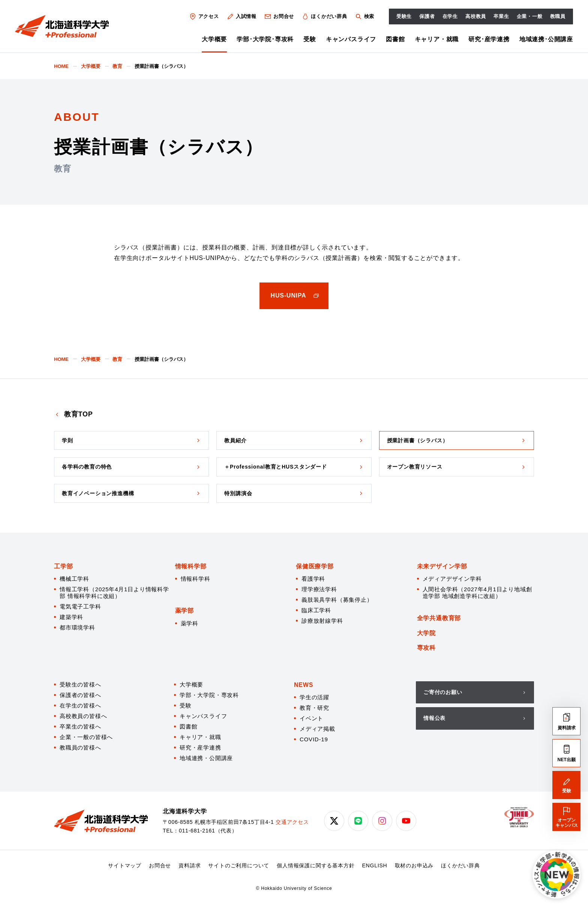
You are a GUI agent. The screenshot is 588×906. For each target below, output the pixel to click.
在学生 (450, 16)
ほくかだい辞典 (324, 17)
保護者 (427, 16)
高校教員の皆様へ (83, 716)
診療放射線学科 (322, 621)
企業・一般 (530, 16)
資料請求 (190, 865)
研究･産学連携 (489, 39)
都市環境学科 (77, 627)
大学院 (426, 633)
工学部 (63, 566)
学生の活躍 (314, 697)
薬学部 (184, 611)
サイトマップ (125, 865)
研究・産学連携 (200, 747)
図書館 (395, 39)
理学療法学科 (319, 589)
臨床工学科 (316, 610)
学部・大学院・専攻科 (209, 695)
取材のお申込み (414, 865)
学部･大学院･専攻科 (265, 39)
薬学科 (190, 623)
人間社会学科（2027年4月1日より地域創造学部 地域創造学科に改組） (477, 593)
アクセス (204, 17)
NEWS (304, 685)
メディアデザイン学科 (452, 579)
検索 (364, 17)
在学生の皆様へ (80, 705)
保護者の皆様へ (80, 695)
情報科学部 (191, 566)
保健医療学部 (315, 566)
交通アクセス (292, 822)
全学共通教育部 (439, 618)
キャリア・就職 (437, 39)
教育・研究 (314, 708)
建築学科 (71, 617)
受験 (310, 39)
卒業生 (501, 16)
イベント (311, 718)
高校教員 (476, 16)
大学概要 (214, 39)
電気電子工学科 (80, 606)
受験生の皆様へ (80, 684)
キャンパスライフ (351, 39)
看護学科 (313, 579)
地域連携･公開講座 (546, 39)
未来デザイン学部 (442, 566)
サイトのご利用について (239, 865)
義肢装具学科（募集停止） (337, 600)
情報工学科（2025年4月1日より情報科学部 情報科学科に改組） (114, 593)
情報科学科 (196, 579)
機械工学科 (74, 579)
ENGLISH (374, 865)
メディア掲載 (317, 729)
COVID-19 (314, 739)
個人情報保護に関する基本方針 (316, 865)
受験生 (404, 16)
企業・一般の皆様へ (86, 737)
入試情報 (241, 17)
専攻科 (426, 648)
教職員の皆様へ (80, 747)
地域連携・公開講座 (206, 758)
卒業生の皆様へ (80, 726)
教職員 (558, 16)
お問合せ (279, 17)
